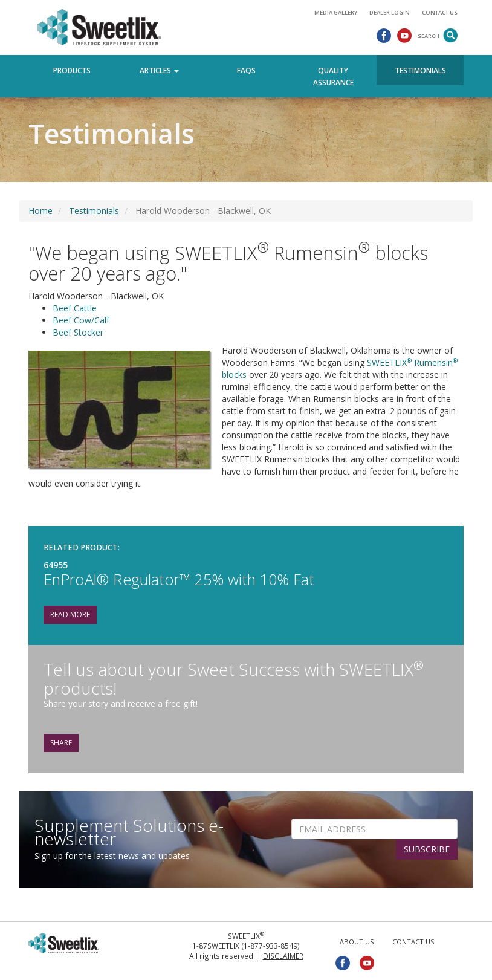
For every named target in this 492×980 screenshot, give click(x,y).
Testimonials (420, 70)
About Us (357, 942)
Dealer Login (390, 12)
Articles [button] (159, 70)
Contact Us (440, 12)
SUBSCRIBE (427, 849)
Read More (70, 615)
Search (429, 36)
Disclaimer (283, 956)
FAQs (246, 70)
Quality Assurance (333, 76)
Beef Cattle (75, 308)
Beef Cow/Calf (81, 320)
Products (72, 70)
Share (61, 743)
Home (40, 211)
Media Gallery (336, 12)
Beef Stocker (78, 332)
